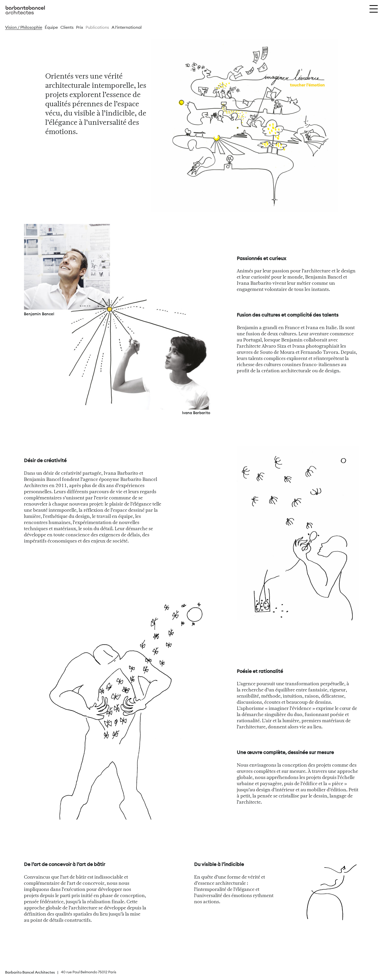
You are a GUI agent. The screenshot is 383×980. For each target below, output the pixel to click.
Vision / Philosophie (24, 27)
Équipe (51, 27)
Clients (67, 27)
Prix (80, 27)
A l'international (127, 27)
